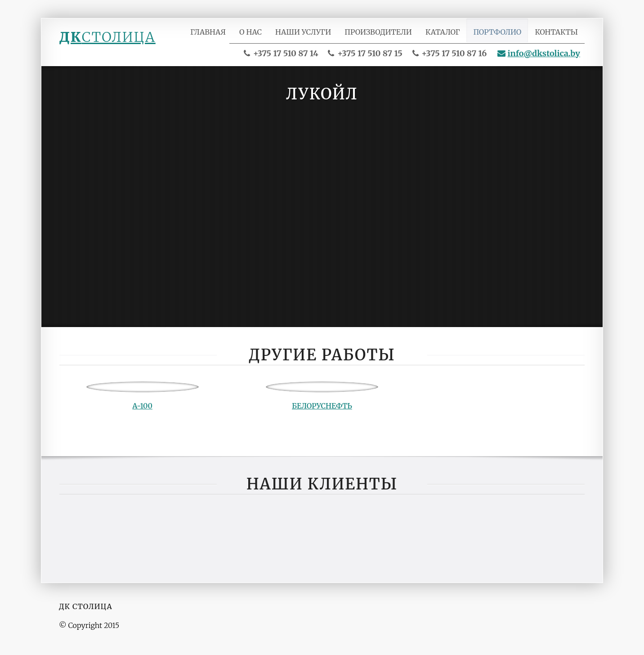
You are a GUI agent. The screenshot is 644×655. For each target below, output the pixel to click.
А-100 (142, 412)
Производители (382, 37)
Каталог (445, 37)
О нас (256, 37)
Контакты (557, 37)
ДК (107, 37)
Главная (214, 37)
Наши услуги (308, 37)
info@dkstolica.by (539, 60)
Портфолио (499, 37)
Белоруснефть (322, 412)
